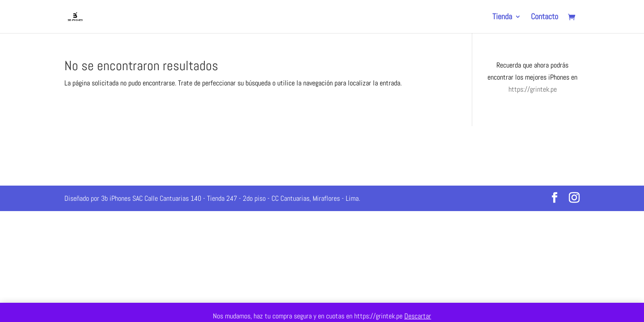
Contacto (544, 17)
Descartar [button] (418, 316)
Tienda (502, 17)
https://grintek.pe (533, 89)
